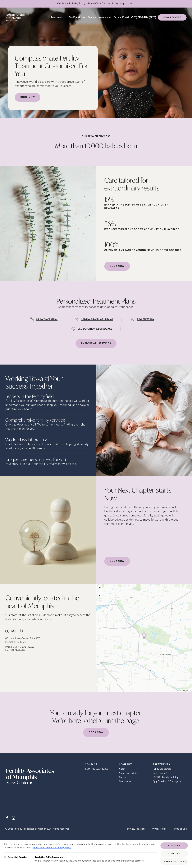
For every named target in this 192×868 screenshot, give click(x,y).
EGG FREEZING (145, 320)
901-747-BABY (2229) (24, 647)
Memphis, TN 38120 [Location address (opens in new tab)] (16, 642)
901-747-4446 (17, 650)
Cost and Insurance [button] (98, 17)
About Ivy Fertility (128, 773)
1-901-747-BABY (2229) (97, 769)
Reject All (174, 854)
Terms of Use (179, 829)
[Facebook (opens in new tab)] (7, 818)
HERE (189, 691)
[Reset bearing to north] (100, 596)
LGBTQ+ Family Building (166, 777)
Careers (123, 777)
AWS (183, 691)
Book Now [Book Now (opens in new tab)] (28, 97)
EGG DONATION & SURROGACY (95, 329)
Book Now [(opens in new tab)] (117, 266)
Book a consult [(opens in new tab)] (172, 17)
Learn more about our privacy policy (52, 848)
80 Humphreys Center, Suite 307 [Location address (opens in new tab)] (22, 639)
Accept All (174, 846)
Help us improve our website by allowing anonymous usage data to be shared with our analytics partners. (89, 859)
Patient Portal (121, 17)
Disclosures (125, 781)
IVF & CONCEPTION (47, 320)
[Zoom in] (100, 588)
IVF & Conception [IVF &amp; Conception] (162, 769)
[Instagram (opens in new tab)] (14, 818)
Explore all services (96, 344)
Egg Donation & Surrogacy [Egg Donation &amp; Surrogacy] (167, 781)
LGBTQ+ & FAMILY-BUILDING (97, 320)
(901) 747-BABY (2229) (144, 17)
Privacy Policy (159, 829)
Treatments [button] (57, 17)
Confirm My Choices (174, 862)
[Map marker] (144, 636)
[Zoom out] (100, 592)
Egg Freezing (160, 773)
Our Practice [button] (76, 17)
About (122, 769)
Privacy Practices (136, 829)
